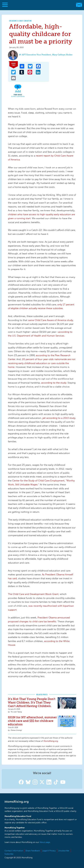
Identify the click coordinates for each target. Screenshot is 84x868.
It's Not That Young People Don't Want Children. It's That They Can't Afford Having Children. (32, 702)
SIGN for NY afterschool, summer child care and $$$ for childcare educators (32, 721)
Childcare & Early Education (20, 21)
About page (45, 842)
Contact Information (14, 851)
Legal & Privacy (49, 851)
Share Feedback (33, 851)
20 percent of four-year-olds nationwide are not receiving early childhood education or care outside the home (42, 363)
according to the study (54, 383)
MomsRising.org (41, 5)
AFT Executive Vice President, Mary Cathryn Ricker (47, 55)
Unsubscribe (64, 851)
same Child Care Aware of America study (50, 320)
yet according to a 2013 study (59, 418)
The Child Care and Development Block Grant (33, 594)
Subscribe (9, 854)
